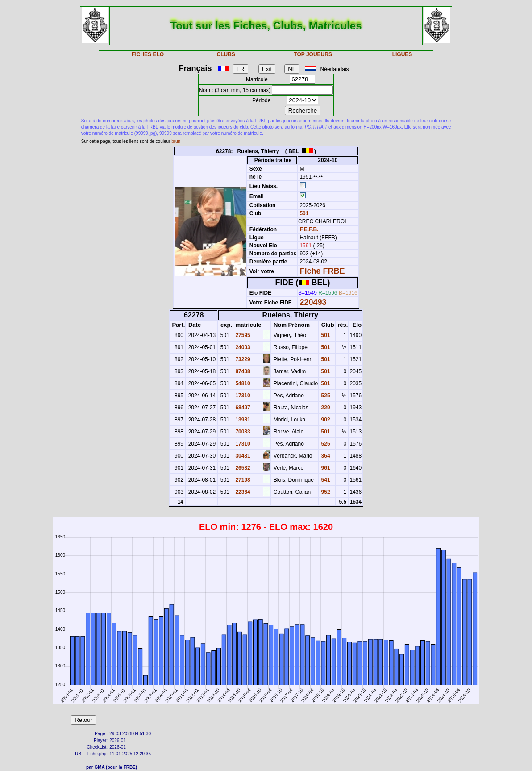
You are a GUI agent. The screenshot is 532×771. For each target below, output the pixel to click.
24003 (242, 347)
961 (325, 468)
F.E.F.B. (309, 229)
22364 (242, 492)
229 (325, 408)
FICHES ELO (148, 54)
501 (303, 213)
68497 (242, 408)
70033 (242, 432)
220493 (313, 302)
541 (325, 480)
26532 (242, 468)
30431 (242, 456)
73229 (242, 359)
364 (325, 456)
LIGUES (402, 54)
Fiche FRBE (322, 271)
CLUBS (226, 54)
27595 (242, 335)
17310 (242, 396)
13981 (242, 420)
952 (325, 492)
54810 (242, 383)
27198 (242, 480)
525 (325, 396)
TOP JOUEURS (313, 54)
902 (325, 420)
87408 (242, 371)
